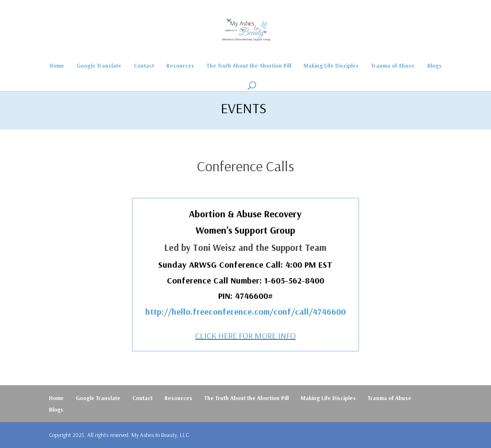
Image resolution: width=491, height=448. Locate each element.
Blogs (434, 66)
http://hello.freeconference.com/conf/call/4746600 (245, 312)
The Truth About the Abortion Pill (249, 66)
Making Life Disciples (331, 66)
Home (57, 66)
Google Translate (99, 66)
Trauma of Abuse (393, 66)
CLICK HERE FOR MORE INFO (245, 336)
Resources (180, 66)
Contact (144, 66)
